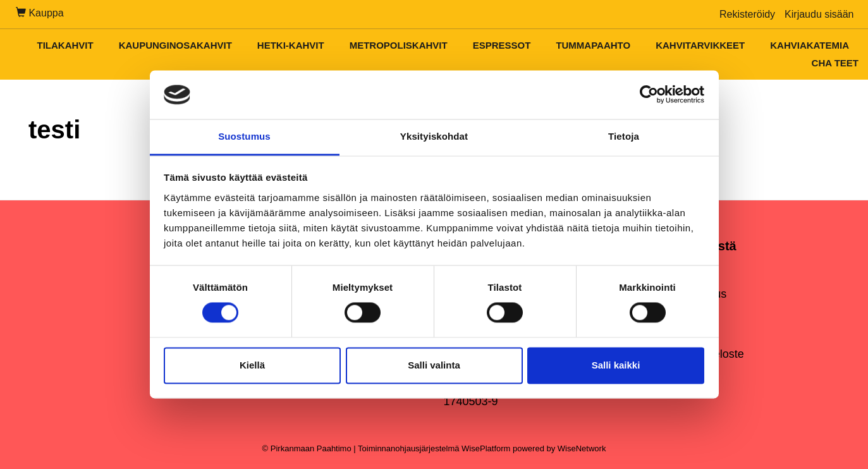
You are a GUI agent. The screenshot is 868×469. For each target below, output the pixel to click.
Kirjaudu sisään (819, 14)
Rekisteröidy (747, 14)
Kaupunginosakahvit (175, 45)
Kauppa (40, 13)
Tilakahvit (65, 45)
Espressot (502, 45)
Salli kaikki (616, 365)
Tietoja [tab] (624, 136)
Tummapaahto (593, 45)
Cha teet (835, 63)
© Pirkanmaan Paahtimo (307, 448)
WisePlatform (486, 448)
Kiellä (252, 365)
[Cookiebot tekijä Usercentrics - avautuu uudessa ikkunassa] (649, 95)
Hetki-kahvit (291, 45)
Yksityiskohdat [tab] (434, 136)
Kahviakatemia (810, 45)
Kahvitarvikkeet (700, 45)
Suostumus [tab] (244, 136)
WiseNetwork (582, 448)
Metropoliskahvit (399, 45)
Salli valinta (434, 365)
